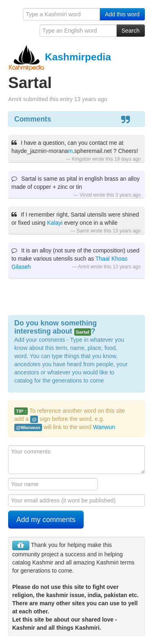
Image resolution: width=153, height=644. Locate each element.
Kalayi (55, 223)
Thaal (103, 259)
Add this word (122, 14)
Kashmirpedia (60, 57)
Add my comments (46, 520)
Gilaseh (21, 267)
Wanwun (104, 427)
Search (131, 31)
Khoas (120, 259)
